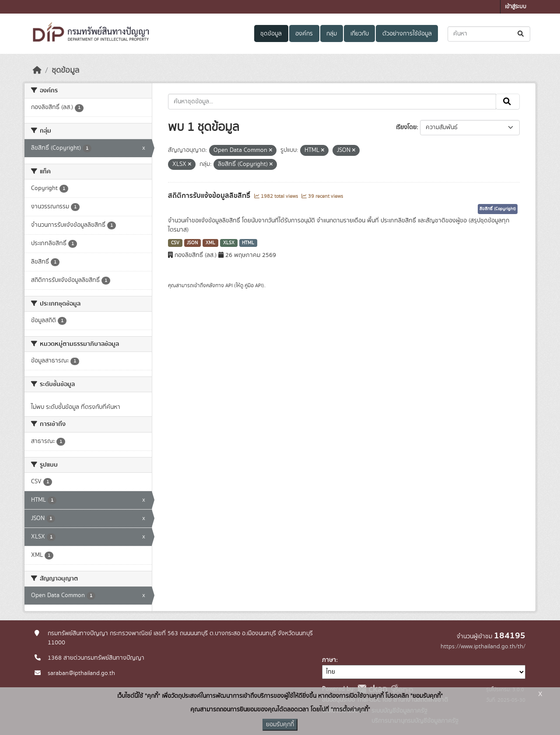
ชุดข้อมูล (271, 34)
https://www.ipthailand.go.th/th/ (483, 647)
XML (210, 243)
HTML (248, 243)
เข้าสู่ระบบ (516, 7)
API (229, 285)
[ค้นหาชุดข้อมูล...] (489, 34)
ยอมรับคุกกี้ (280, 724)
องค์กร (304, 34)
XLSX (229, 243)
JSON (192, 243)
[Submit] (521, 34)
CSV (175, 243)
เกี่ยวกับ (360, 34)
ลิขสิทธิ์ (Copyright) (498, 209)
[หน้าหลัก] (37, 70)
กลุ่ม (332, 34)
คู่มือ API (254, 285)
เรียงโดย (406, 127)
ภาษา (329, 660)
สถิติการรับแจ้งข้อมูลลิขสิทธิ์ (210, 196)
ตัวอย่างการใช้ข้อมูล (407, 34)
